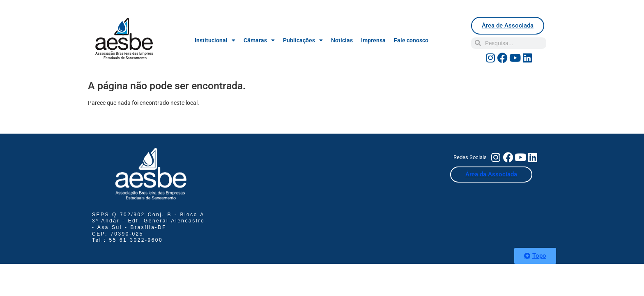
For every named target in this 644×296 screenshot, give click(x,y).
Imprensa (373, 40)
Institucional (215, 40)
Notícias (342, 40)
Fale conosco (411, 40)
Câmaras (259, 40)
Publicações (303, 40)
